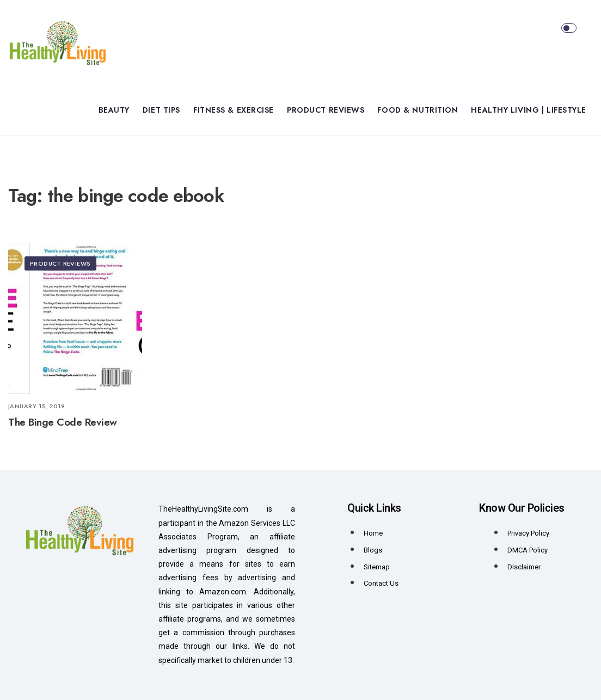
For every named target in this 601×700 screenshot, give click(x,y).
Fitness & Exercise (234, 110)
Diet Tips (161, 110)
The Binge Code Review (63, 422)
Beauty (114, 110)
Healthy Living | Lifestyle (529, 110)
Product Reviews (326, 110)
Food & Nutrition (418, 110)
